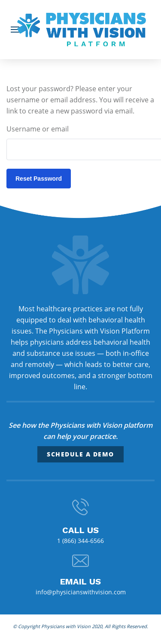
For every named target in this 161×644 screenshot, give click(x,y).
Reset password (39, 179)
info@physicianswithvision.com (81, 592)
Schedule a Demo (80, 454)
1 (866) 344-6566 (80, 541)
